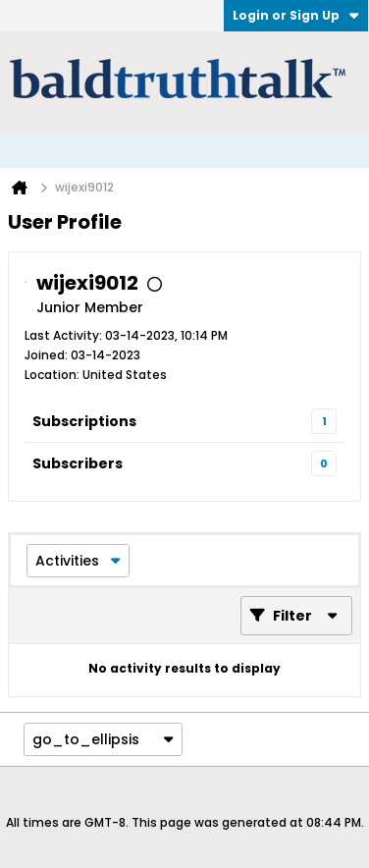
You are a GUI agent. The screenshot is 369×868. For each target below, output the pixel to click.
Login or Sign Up (296, 15)
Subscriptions (84, 421)
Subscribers (78, 463)
